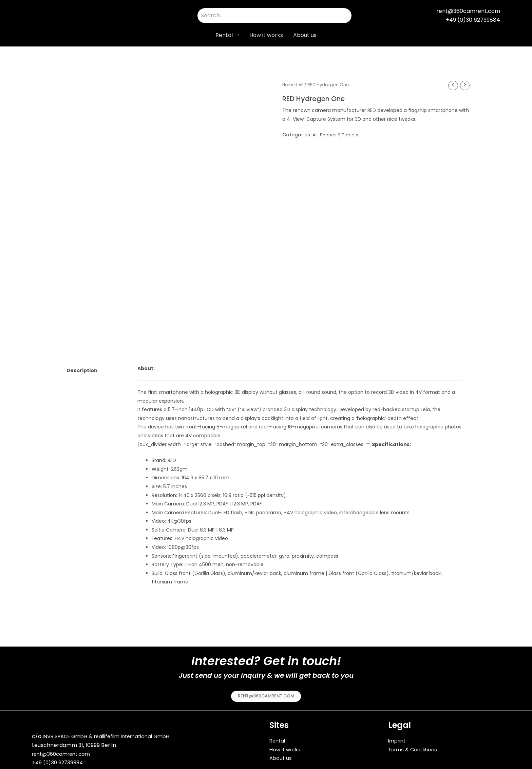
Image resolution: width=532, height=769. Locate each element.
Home (289, 85)
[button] (266, 694)
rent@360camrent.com (64, 753)
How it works (266, 35)
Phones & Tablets (341, 135)
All (302, 85)
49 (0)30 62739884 (61, 761)
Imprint (398, 739)
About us (305, 35)
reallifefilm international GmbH (140, 735)
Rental (224, 35)
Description (84, 369)
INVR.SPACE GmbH (67, 735)
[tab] (96, 369)
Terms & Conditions (414, 747)
